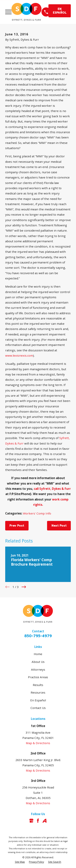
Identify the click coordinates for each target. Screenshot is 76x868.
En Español (38, 700)
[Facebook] (38, 821)
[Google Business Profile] (31, 821)
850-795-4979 (38, 636)
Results (38, 685)
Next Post (59, 525)
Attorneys (38, 669)
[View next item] (24, 587)
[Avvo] (44, 821)
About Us (38, 662)
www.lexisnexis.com (19, 355)
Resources (38, 692)
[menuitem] (20, 862)
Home (38, 654)
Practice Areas (38, 677)
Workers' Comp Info (37, 513)
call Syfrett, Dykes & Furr (52, 489)
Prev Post (17, 525)
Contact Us (38, 708)
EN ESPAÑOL (60, 11)
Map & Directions (38, 743)
